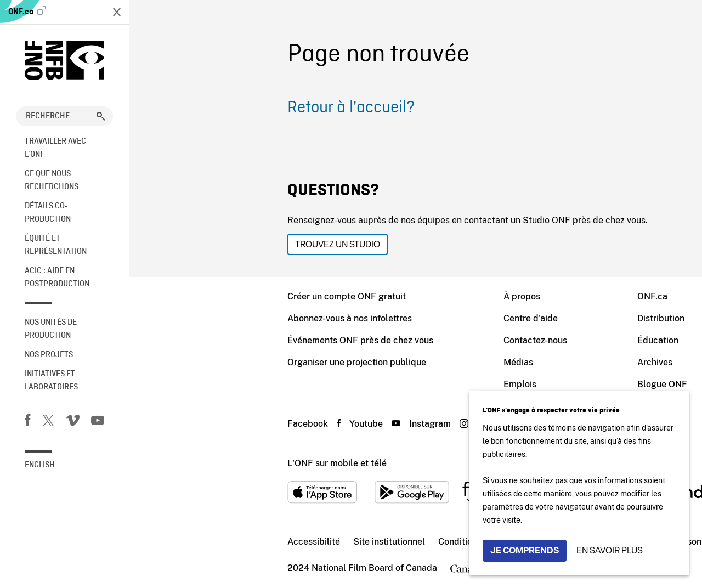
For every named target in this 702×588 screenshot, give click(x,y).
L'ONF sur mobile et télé (208, 463)
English (40, 465)
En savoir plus (610, 550)
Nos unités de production (51, 329)
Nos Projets (49, 355)
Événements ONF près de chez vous (231, 340)
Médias (389, 362)
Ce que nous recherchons (52, 180)
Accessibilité (184, 542)
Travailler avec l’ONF (55, 148)
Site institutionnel (260, 542)
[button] (101, 116)
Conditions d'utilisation (355, 542)
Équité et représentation (56, 245)
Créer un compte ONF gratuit (217, 296)
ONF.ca (27, 11)
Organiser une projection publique (227, 362)
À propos (392, 296)
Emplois (390, 384)
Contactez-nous (406, 340)
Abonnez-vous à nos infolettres (220, 318)
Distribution (531, 318)
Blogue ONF (533, 384)
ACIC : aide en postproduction (57, 278)
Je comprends (525, 550)
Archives (525, 362)
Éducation (528, 340)
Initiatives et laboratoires (51, 381)
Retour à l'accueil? (222, 108)
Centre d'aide (401, 318)
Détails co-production (48, 213)
